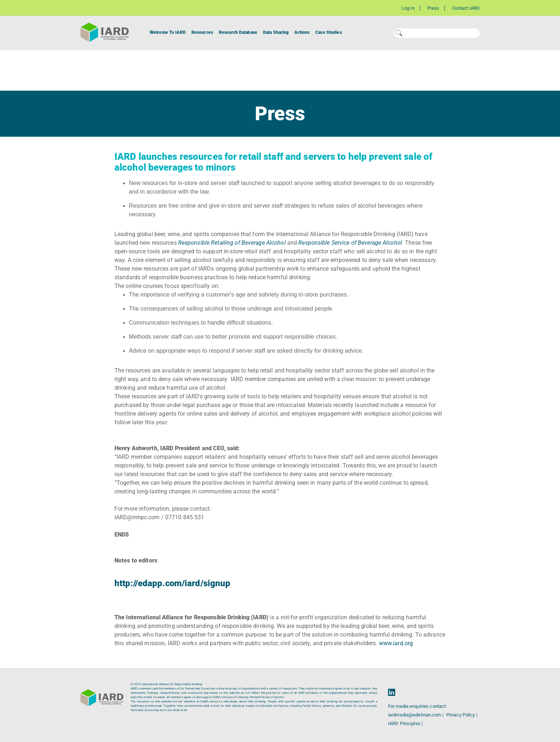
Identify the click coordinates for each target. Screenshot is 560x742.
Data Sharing (276, 32)
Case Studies (328, 32)
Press (433, 8)
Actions (302, 32)
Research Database (238, 32)
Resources (202, 32)
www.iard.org (395, 643)
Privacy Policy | (462, 715)
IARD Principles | (405, 723)
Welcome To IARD (168, 32)
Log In (408, 8)
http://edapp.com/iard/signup (172, 583)
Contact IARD (466, 8)
